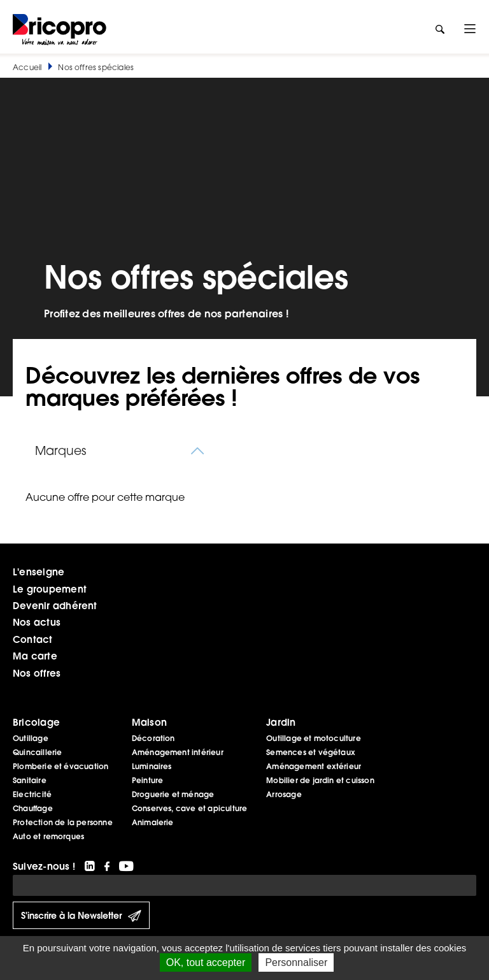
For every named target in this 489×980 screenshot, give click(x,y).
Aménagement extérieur (314, 766)
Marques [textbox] (60, 450)
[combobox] (121, 450)
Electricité (32, 794)
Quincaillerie (37, 752)
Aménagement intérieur (178, 752)
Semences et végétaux (311, 752)
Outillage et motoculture (314, 738)
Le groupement (50, 589)
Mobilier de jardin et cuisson (320, 780)
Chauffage (33, 808)
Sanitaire (30, 780)
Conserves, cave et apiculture (190, 808)
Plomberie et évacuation (60, 766)
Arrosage (284, 794)
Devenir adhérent (55, 605)
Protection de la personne (63, 822)
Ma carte (35, 656)
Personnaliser (296, 962)
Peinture (148, 780)
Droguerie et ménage (173, 794)
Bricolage (36, 722)
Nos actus (37, 622)
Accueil (27, 67)
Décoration (153, 738)
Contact (33, 639)
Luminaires (152, 766)
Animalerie (153, 822)
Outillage (31, 738)
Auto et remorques (48, 836)
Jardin (281, 722)
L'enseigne (39, 572)
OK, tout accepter (206, 962)
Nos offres (37, 673)
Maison (149, 722)
